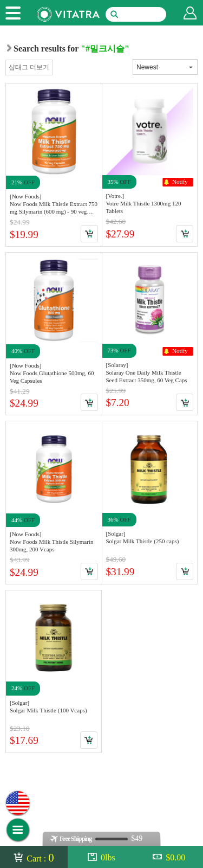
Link (54, 165)
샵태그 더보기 (29, 67)
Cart (89, 234)
